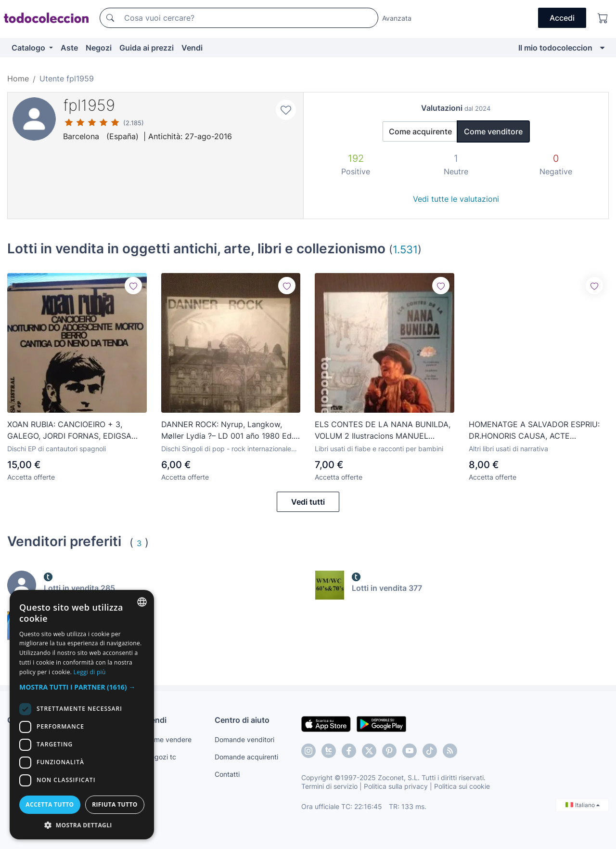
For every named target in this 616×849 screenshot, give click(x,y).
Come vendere (168, 739)
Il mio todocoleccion (555, 48)
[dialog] (82, 715)
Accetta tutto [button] (50, 804)
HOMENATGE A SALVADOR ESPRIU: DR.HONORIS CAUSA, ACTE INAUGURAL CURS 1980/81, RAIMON (536, 431)
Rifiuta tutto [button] (115, 804)
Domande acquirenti (246, 757)
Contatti (227, 774)
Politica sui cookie (462, 786)
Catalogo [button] (29, 48)
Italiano (583, 805)
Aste (69, 48)
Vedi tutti (308, 502)
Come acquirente (420, 131)
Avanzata (397, 18)
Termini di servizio (329, 786)
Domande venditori (244, 739)
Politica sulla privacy (396, 786)
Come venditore (493, 131)
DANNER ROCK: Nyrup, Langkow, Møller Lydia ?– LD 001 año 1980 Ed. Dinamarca (227, 431)
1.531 (405, 249)
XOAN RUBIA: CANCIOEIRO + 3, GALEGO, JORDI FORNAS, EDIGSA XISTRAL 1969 (69, 431)
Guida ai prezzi (147, 48)
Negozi (99, 48)
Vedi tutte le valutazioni (456, 199)
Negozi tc (161, 757)
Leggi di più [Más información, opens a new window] (90, 672)
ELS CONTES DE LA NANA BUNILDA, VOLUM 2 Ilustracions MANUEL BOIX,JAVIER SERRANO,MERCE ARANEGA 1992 (383, 431)
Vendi (192, 48)
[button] (82, 687)
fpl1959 (89, 105)
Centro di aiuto (242, 720)
